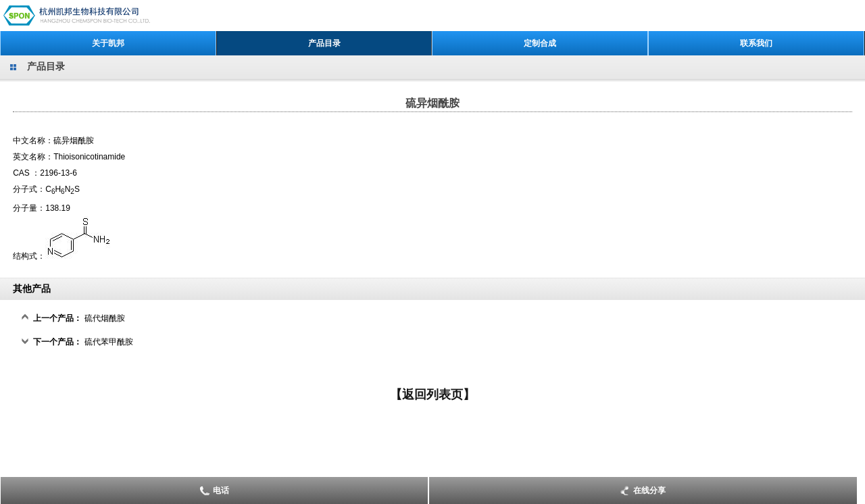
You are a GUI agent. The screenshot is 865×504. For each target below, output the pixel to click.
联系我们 (756, 43)
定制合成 (540, 43)
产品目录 (324, 43)
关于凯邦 (108, 43)
